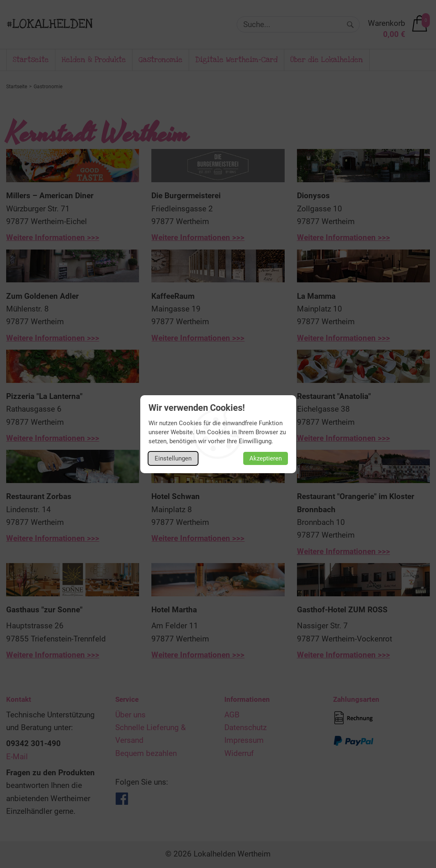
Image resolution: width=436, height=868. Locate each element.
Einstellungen (173, 458)
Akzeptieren (266, 458)
